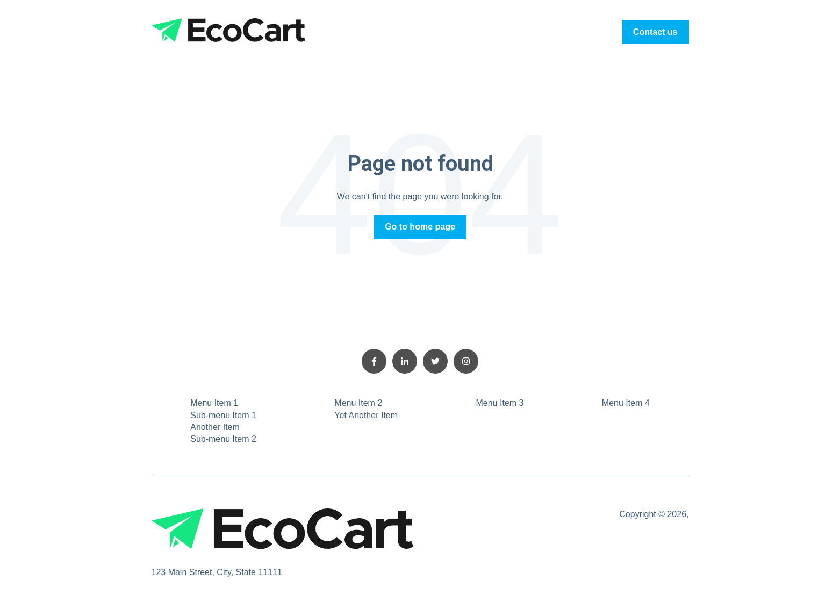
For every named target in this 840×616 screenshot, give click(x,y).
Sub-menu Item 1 (223, 415)
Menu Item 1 (214, 403)
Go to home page (420, 227)
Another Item (215, 427)
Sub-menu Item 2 (223, 439)
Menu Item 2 (358, 403)
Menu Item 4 (626, 403)
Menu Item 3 (500, 403)
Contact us (655, 32)
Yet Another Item (366, 415)
